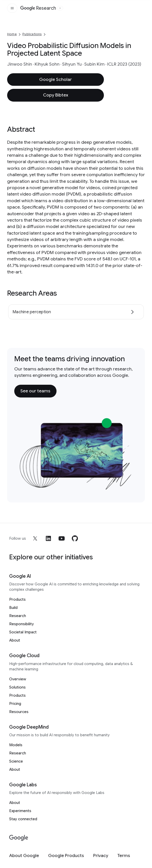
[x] (35, 538)
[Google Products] (66, 856)
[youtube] (62, 538)
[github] (75, 538)
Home (12, 34)
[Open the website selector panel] (60, 8)
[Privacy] (101, 856)
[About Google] (24, 856)
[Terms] (124, 856)
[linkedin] (48, 538)
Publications (32, 34)
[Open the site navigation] (12, 8)
